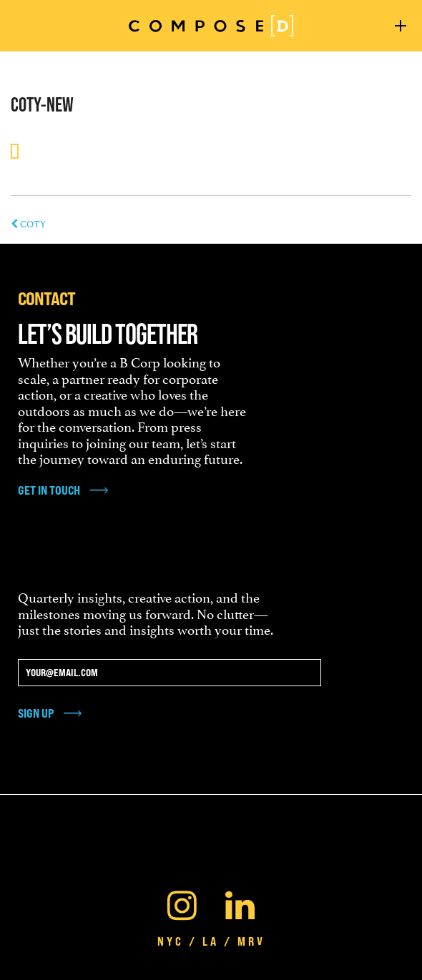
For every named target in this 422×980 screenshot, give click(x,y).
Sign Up (36, 713)
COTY (28, 223)
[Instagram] (182, 902)
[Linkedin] (240, 902)
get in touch (49, 490)
